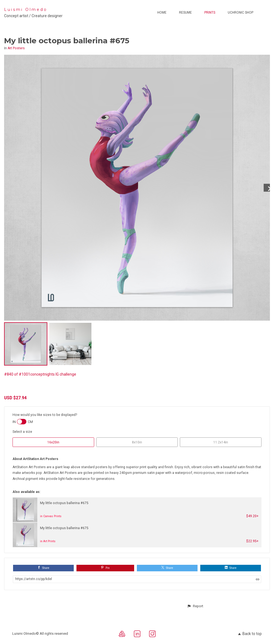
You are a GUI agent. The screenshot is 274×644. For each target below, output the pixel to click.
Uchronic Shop (241, 13)
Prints (210, 13)
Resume (185, 13)
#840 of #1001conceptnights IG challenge (40, 374)
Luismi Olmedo (26, 10)
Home (162, 13)
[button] (195, 606)
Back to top (250, 634)
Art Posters (16, 48)
